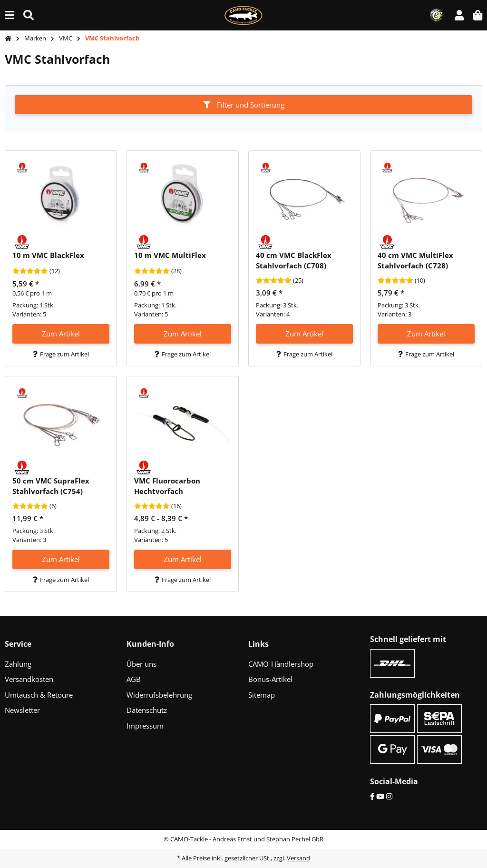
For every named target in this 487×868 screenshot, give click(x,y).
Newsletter (22, 710)
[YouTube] (380, 796)
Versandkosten (29, 679)
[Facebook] (372, 796)
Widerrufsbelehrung (159, 695)
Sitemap (262, 695)
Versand (298, 858)
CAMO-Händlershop (281, 664)
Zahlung (18, 664)
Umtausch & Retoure (39, 695)
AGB (134, 679)
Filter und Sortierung (244, 105)
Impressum (145, 726)
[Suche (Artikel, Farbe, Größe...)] (29, 15)
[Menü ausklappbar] (9, 15)
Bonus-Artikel (270, 679)
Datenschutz (147, 710)
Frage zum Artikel (61, 354)
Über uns (141, 664)
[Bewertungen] (30, 271)
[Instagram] (389, 796)
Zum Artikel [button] (61, 334)
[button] (459, 15)
